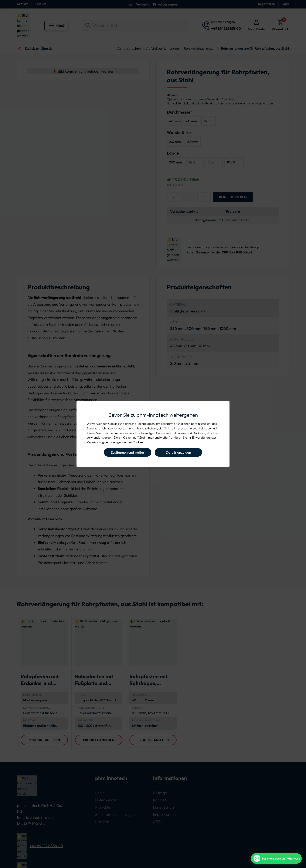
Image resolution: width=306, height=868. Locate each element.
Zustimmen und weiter (128, 452)
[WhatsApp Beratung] (276, 858)
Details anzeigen (178, 452)
